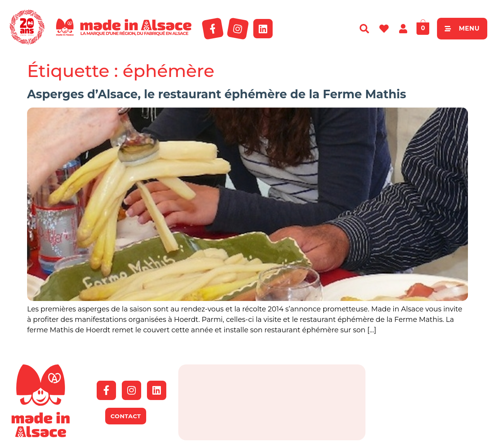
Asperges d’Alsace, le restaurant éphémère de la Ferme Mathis (217, 94)
